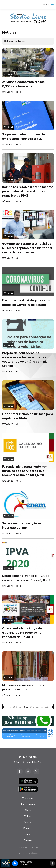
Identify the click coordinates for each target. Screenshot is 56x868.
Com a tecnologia (28, 853)
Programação (28, 804)
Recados (28, 828)
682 (47, 707)
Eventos (28, 822)
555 (26, 707)
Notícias (28, 840)
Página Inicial (28, 798)
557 (38, 707)
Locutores (28, 834)
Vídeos (28, 816)
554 (21, 707)
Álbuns (28, 810)
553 (15, 707)
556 (32, 707)
